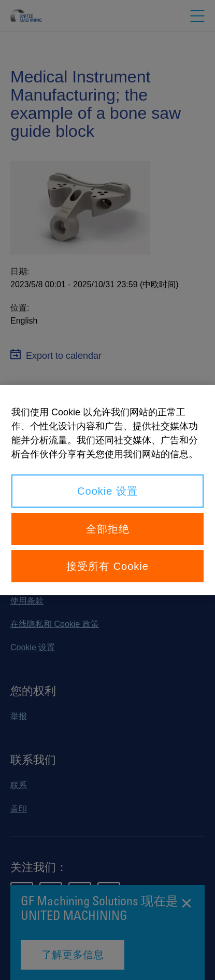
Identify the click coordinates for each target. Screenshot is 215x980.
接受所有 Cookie (107, 566)
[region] (107, 490)
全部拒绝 (108, 529)
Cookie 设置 (107, 491)
